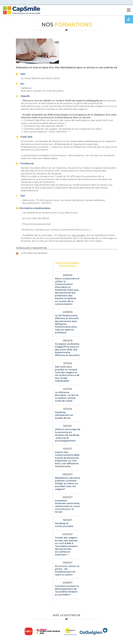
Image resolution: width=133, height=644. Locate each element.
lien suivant (79, 235)
